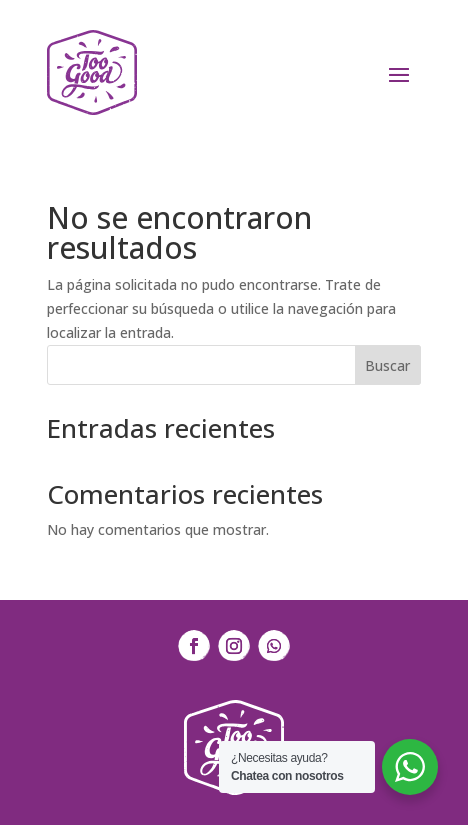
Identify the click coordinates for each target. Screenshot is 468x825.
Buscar (387, 365)
